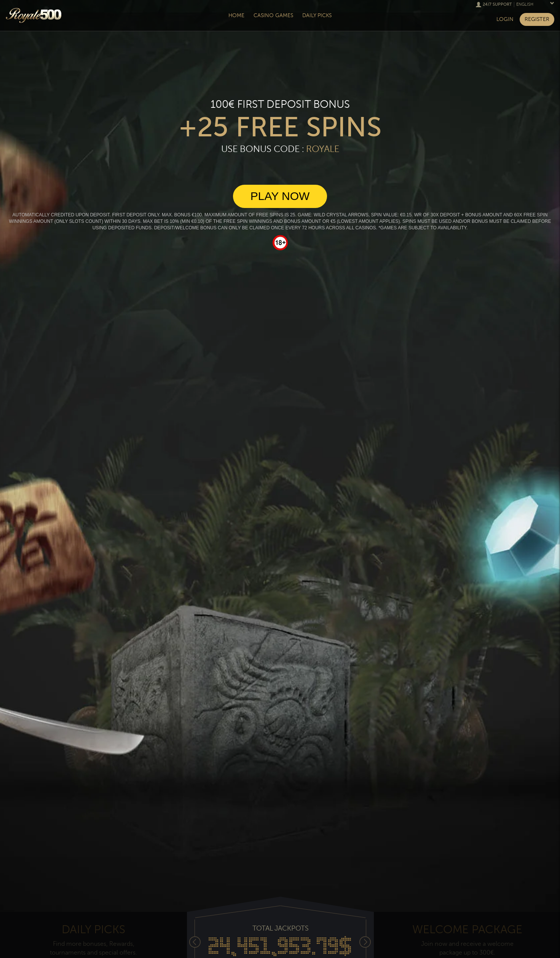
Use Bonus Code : (280, 149)
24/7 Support (497, 4)
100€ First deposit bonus (280, 104)
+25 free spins (280, 127)
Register (537, 19)
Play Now (280, 196)
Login (505, 19)
